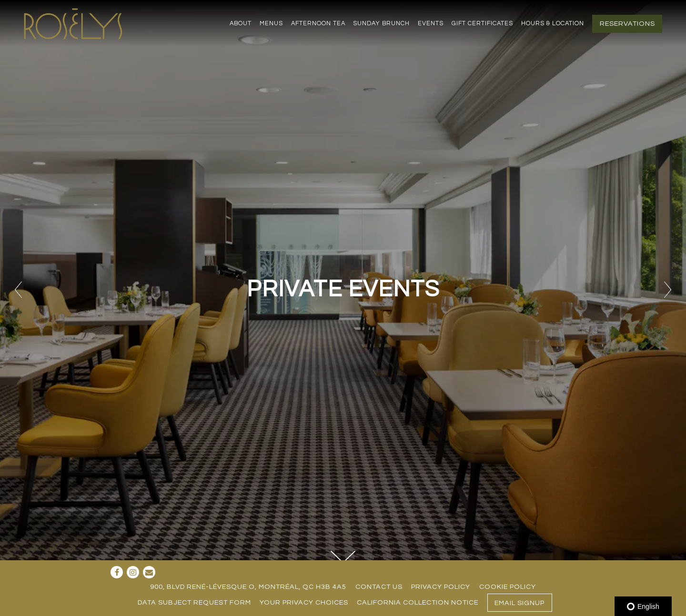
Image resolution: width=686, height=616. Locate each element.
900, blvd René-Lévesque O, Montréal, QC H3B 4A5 (248, 587)
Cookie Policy (508, 587)
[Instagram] (133, 572)
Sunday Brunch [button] (381, 24)
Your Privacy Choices (304, 602)
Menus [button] (271, 24)
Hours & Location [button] (553, 24)
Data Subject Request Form (194, 602)
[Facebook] (117, 572)
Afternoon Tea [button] (318, 24)
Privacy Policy (441, 587)
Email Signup (520, 603)
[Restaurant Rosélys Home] (75, 23)
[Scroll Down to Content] (343, 557)
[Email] (149, 572)
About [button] (241, 24)
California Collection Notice (418, 602)
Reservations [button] (627, 24)
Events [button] (431, 24)
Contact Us (379, 587)
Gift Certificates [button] (482, 24)
